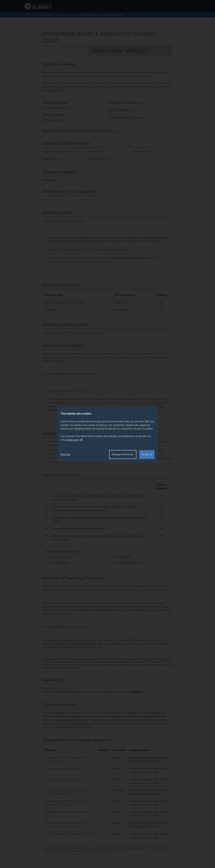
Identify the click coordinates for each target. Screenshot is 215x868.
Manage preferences (123, 454)
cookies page (74, 440)
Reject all (65, 454)
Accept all (147, 454)
